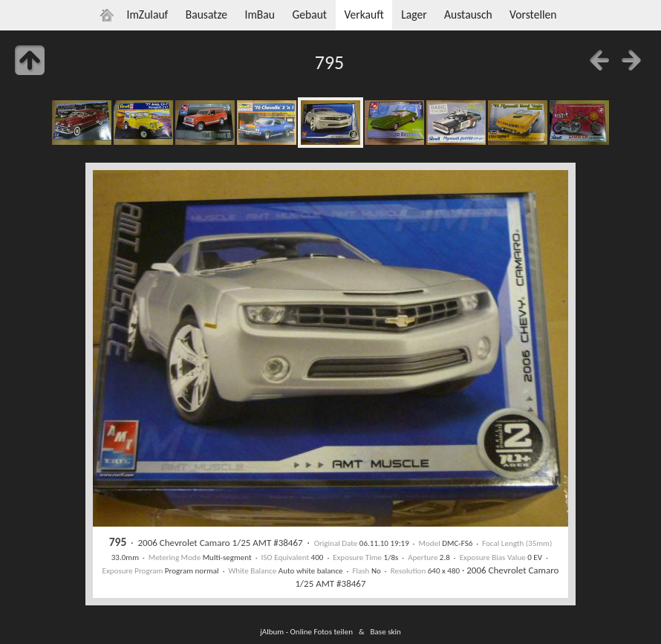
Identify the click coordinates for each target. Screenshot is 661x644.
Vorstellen (533, 14)
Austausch (468, 14)
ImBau (260, 14)
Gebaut (309, 14)
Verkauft (364, 14)
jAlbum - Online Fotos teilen (306, 631)
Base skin (386, 631)
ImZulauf (147, 14)
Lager (414, 14)
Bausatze (206, 14)
